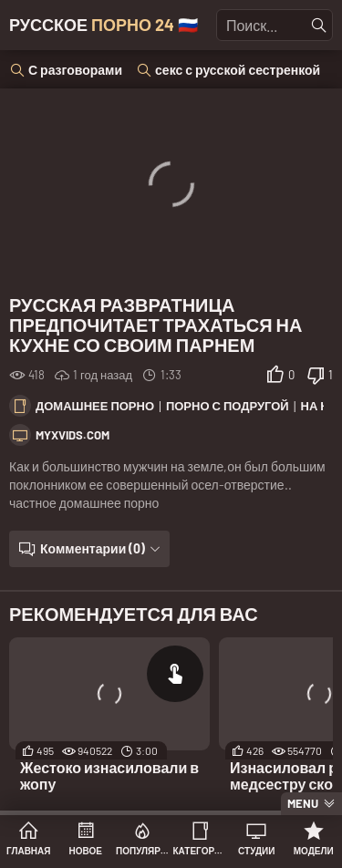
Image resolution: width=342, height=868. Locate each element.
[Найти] (319, 26)
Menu (303, 803)
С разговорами (75, 70)
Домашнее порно (95, 406)
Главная (29, 851)
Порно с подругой (228, 406)
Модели (314, 851)
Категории (200, 851)
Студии (256, 851)
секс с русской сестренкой (238, 70)
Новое (86, 851)
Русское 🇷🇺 (104, 25)
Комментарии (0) (93, 548)
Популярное (143, 851)
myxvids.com (73, 435)
